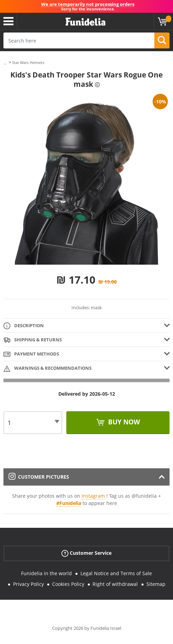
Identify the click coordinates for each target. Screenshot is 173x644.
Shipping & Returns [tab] (33, 340)
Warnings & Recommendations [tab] (47, 369)
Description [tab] (24, 326)
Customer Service (86, 553)
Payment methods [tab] (31, 354)
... (5, 63)
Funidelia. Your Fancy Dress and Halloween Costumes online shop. (85, 22)
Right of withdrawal (115, 584)
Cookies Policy (68, 584)
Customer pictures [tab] (39, 477)
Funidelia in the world (46, 573)
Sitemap (156, 584)
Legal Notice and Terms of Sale (116, 573)
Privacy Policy (28, 584)
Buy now (123, 422)
